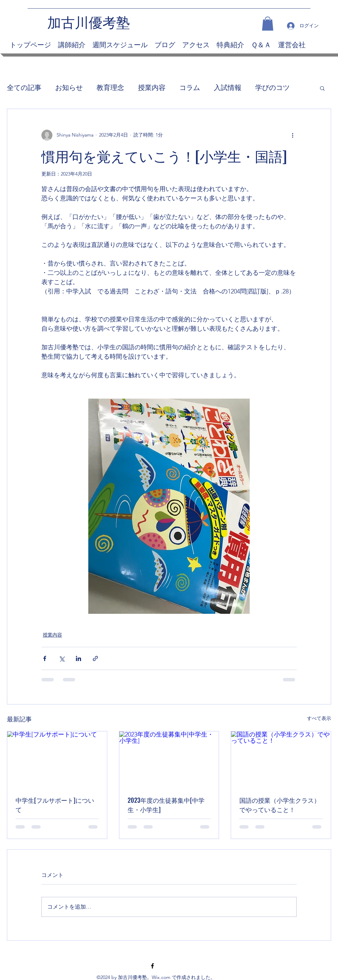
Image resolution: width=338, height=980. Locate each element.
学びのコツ (272, 88)
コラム (190, 88)
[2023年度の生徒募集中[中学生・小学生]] (169, 759)
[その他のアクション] (292, 135)
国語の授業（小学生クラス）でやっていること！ (280, 805)
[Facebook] (152, 966)
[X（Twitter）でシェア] (62, 658)
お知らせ (69, 88)
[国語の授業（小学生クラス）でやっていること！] (281, 759)
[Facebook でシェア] (45, 658)
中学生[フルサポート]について (55, 805)
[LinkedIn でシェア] (78, 658)
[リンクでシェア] (95, 658)
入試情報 (228, 88)
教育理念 (110, 88)
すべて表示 (319, 718)
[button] (268, 24)
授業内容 (152, 88)
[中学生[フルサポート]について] (57, 759)
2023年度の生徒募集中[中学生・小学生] (166, 805)
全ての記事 (24, 88)
